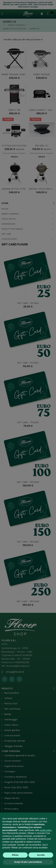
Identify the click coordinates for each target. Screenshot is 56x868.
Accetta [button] (41, 855)
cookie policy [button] (46, 830)
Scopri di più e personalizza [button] (28, 862)
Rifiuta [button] (15, 855)
